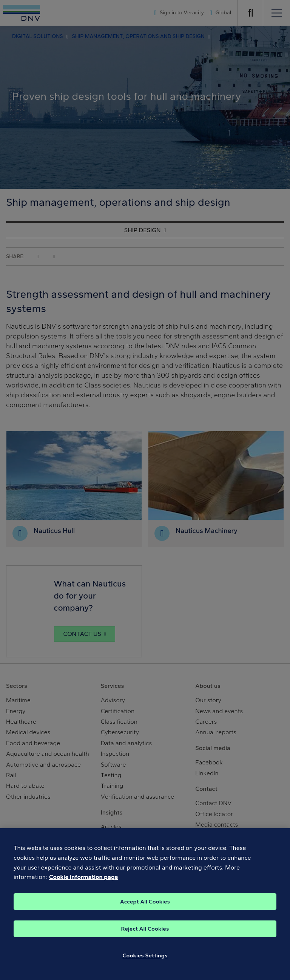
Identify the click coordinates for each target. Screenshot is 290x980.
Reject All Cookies (145, 933)
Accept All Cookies (145, 906)
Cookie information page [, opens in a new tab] (84, 881)
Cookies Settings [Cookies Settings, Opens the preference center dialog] (145, 960)
